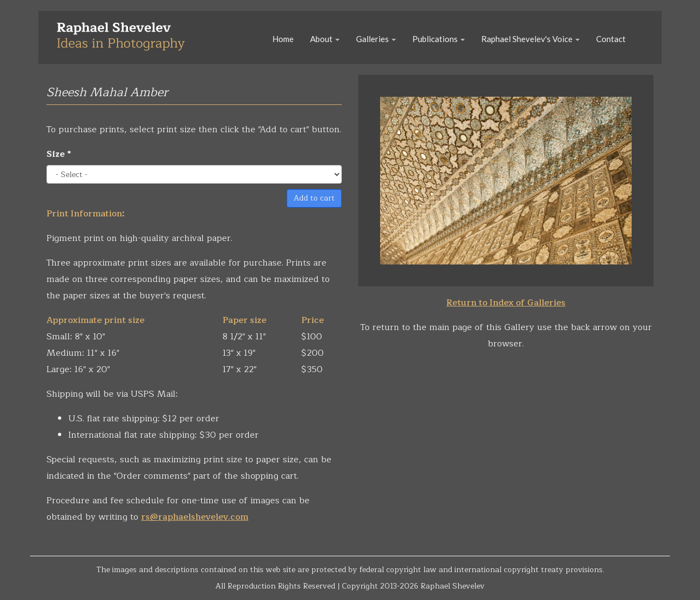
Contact (611, 39)
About (325, 39)
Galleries (376, 39)
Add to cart (314, 198)
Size (59, 154)
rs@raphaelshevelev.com (195, 517)
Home (283, 39)
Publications (439, 39)
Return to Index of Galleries (506, 303)
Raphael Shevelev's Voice (530, 39)
